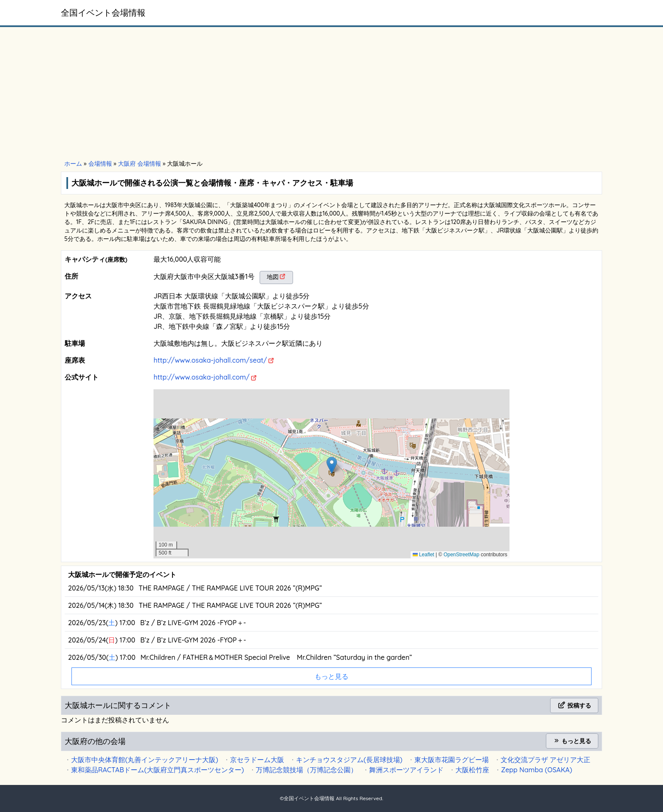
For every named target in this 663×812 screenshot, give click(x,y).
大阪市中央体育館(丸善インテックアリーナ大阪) (145, 760)
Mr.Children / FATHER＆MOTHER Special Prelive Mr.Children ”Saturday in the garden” (276, 657)
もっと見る (572, 741)
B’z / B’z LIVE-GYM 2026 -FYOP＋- (193, 623)
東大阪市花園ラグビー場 (452, 760)
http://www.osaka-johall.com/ (201, 377)
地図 (273, 277)
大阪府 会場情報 (140, 164)
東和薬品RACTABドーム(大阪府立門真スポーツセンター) (158, 770)
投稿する (574, 705)
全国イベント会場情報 (103, 12)
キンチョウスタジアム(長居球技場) (349, 760)
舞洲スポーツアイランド (406, 770)
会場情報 (100, 164)
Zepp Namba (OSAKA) (537, 770)
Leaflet (423, 555)
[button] (332, 465)
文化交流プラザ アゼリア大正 (545, 760)
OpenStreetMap (462, 555)
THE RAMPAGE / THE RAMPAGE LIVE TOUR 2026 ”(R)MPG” (230, 588)
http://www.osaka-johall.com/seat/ (210, 360)
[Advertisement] (331, 94)
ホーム (73, 164)
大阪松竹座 (472, 770)
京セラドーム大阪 (257, 760)
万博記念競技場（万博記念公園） (307, 770)
